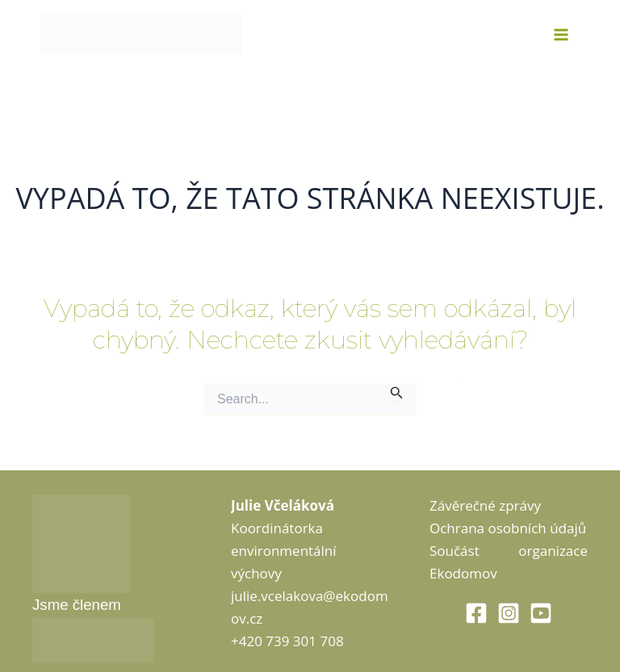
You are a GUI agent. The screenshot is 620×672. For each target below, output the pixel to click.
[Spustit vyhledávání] (397, 392)
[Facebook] (476, 613)
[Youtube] (541, 613)
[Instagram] (509, 613)
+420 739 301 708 (287, 641)
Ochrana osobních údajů (508, 528)
